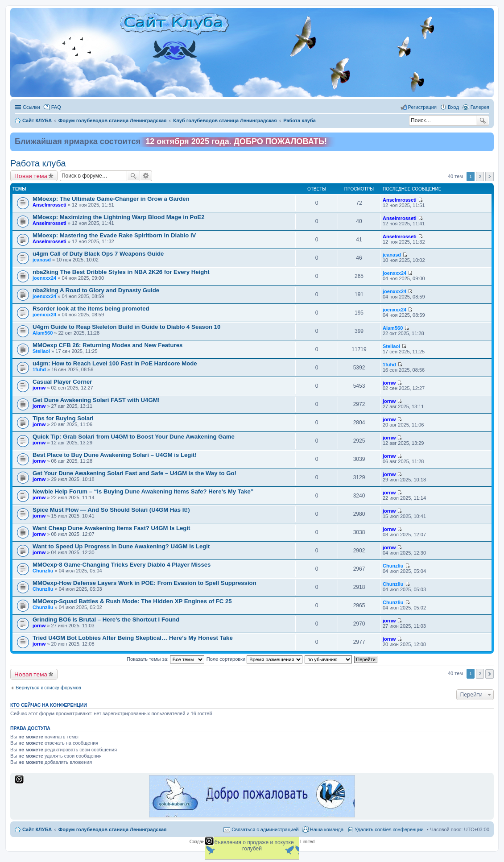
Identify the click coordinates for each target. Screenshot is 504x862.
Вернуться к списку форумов (48, 688)
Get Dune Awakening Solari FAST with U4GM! (96, 400)
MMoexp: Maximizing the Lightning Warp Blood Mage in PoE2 (119, 217)
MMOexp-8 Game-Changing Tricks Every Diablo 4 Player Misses (122, 565)
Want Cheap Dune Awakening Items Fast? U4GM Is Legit (111, 528)
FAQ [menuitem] (56, 107)
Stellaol (41, 351)
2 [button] (480, 176)
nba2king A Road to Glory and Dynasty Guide (96, 290)
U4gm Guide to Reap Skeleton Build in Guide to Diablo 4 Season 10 (126, 327)
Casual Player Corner (62, 382)
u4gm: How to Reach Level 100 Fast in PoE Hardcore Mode (115, 363)
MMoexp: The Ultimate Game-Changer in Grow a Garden (111, 199)
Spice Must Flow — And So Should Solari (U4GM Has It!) (111, 510)
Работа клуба (38, 163)
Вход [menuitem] (453, 107)
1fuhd (39, 369)
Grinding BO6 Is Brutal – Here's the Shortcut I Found (106, 620)
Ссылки (31, 107)
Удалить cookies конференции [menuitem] (389, 829)
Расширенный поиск (146, 176)
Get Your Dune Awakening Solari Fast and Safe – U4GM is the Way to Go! (134, 473)
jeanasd (42, 260)
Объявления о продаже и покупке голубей (252, 845)
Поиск (483, 120)
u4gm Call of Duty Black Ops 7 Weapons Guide (98, 254)
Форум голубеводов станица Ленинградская (113, 829)
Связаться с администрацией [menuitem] (265, 829)
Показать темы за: (165, 659)
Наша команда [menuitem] (327, 829)
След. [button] (490, 176)
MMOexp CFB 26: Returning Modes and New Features (107, 345)
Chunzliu (43, 571)
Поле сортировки (254, 659)
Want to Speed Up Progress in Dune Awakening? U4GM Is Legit (121, 546)
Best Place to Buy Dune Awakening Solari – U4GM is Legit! (115, 455)
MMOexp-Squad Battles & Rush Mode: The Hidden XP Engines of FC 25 (132, 601)
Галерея (480, 107)
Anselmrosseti (50, 205)
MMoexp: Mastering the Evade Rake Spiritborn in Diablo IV (114, 235)
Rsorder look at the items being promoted (91, 309)
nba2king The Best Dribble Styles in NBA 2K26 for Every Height (121, 272)
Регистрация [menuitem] (422, 107)
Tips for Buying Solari (63, 418)
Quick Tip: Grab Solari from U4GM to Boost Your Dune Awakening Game (134, 437)
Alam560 (43, 333)
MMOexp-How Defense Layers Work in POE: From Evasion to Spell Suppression (145, 583)
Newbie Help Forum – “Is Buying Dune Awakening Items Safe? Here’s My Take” (143, 491)
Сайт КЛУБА (37, 829)
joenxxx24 (44, 278)
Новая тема (31, 176)
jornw (39, 388)
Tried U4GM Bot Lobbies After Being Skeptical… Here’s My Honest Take (133, 638)
